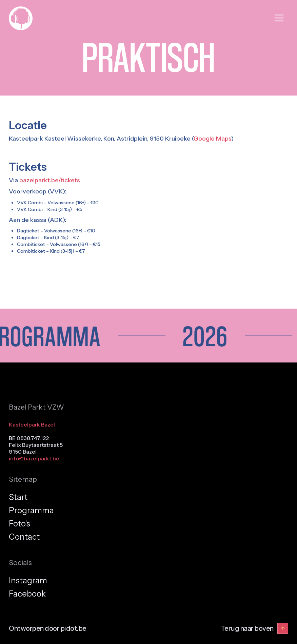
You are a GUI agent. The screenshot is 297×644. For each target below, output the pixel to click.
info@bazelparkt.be (34, 458)
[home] (21, 18)
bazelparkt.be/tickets (50, 180)
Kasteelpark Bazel (32, 424)
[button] (279, 18)
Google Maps (212, 139)
